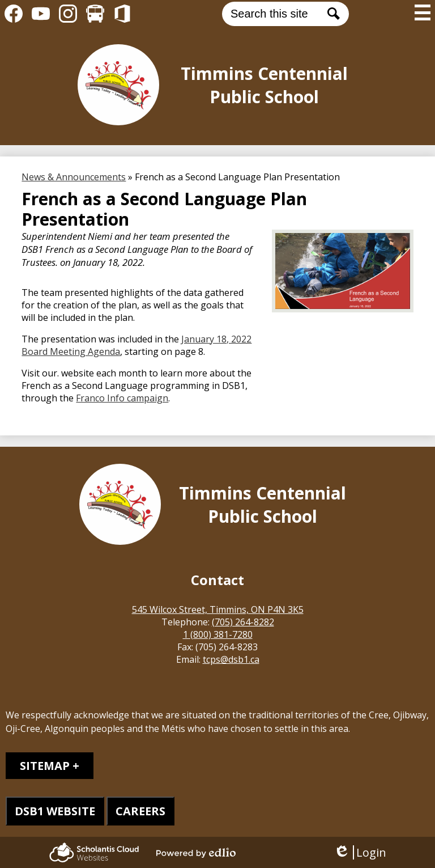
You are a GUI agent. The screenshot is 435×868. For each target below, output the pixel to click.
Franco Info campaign (122, 398)
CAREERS (140, 811)
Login (360, 852)
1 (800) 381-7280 (218, 634)
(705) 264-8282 (243, 622)
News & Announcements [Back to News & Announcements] (74, 177)
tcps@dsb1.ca (231, 659)
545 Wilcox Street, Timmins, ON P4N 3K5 (218, 609)
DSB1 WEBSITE (55, 811)
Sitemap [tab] (45, 766)
